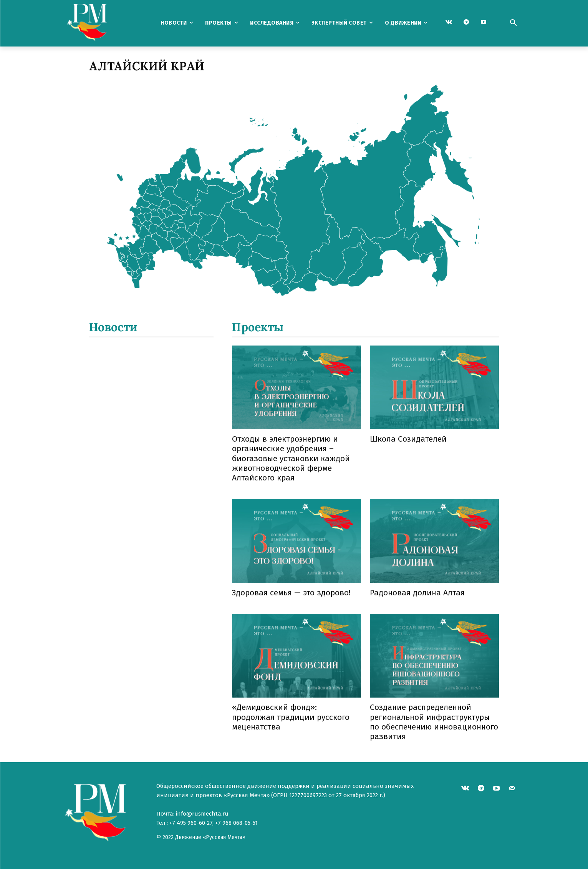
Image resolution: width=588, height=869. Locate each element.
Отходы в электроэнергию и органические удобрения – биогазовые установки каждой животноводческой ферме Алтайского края (291, 458)
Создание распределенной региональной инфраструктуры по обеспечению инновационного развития (434, 722)
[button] (513, 23)
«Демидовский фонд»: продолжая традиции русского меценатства (291, 717)
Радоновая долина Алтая (417, 593)
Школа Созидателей (408, 439)
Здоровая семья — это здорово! (291, 593)
